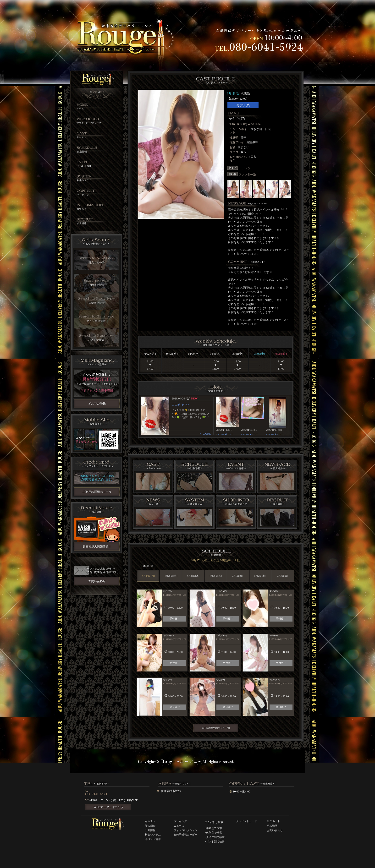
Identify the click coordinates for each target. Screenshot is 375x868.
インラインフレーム (215, 416)
